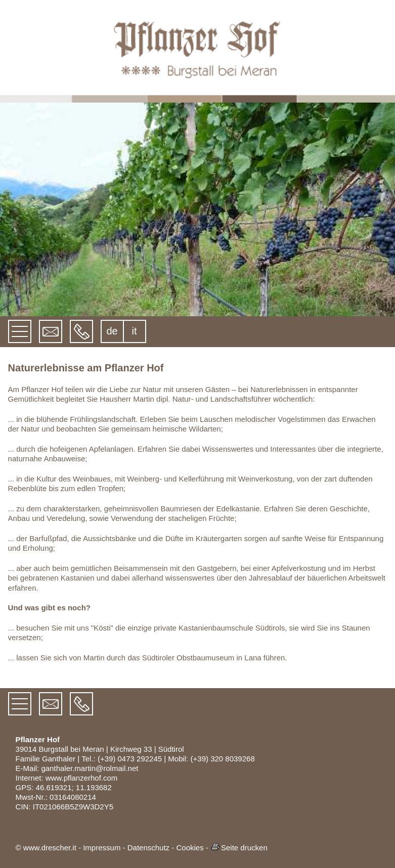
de (112, 331)
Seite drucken (239, 848)
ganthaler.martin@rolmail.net (90, 768)
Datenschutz (148, 848)
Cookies (190, 848)
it (135, 331)
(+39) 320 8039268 (223, 759)
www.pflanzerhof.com (82, 778)
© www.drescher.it (46, 848)
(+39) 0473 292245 (130, 759)
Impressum (102, 848)
